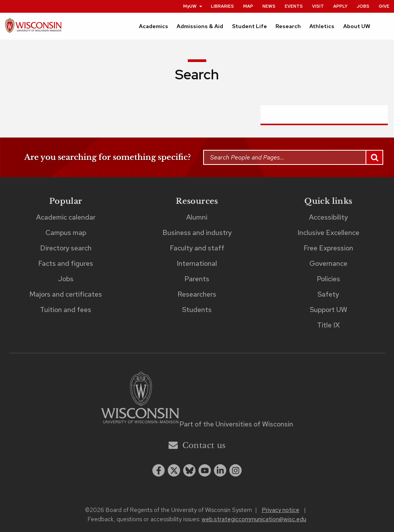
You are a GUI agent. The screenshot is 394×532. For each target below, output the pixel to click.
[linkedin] (220, 470)
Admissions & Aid (200, 26)
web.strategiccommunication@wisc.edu (254, 519)
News (269, 6)
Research (288, 26)
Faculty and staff (197, 248)
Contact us (197, 445)
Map (248, 6)
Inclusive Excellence (328, 232)
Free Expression (328, 248)
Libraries (222, 6)
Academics (154, 26)
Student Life (250, 26)
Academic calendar (66, 217)
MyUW (193, 6)
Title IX (328, 325)
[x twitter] (174, 470)
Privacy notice (280, 510)
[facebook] (159, 470)
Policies (328, 279)
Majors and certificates (66, 294)
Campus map (66, 232)
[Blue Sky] (189, 470)
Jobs (363, 6)
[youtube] (205, 470)
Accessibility (328, 217)
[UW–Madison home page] (33, 28)
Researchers (197, 294)
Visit (318, 6)
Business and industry (197, 232)
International (197, 263)
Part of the (236, 424)
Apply (340, 6)
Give (384, 6)
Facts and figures (66, 263)
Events (294, 6)
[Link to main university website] (140, 399)
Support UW (328, 310)
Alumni (197, 217)
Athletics (322, 26)
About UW (357, 26)
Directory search (66, 248)
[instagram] (235, 470)
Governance (328, 263)
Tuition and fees (66, 310)
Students (197, 310)
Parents (197, 279)
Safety (328, 294)
